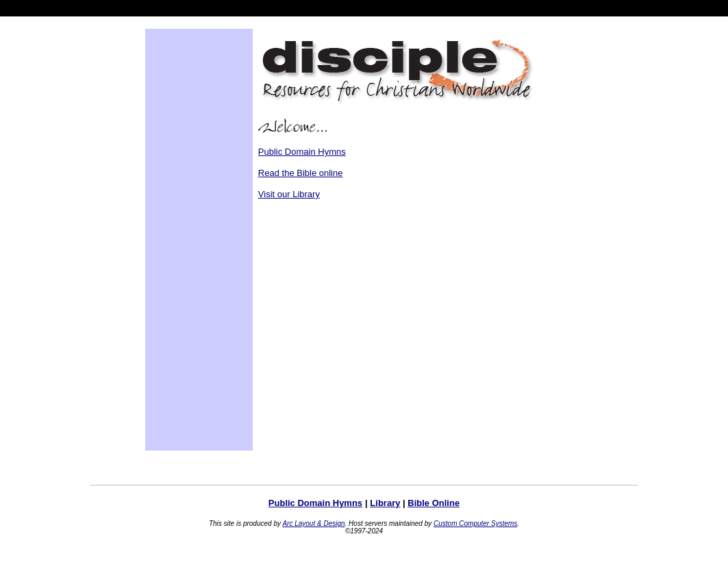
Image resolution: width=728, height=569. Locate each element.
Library (385, 503)
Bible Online (434, 503)
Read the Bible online (301, 173)
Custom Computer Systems (475, 523)
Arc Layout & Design (313, 523)
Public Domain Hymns (302, 152)
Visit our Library (289, 194)
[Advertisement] (192, 240)
